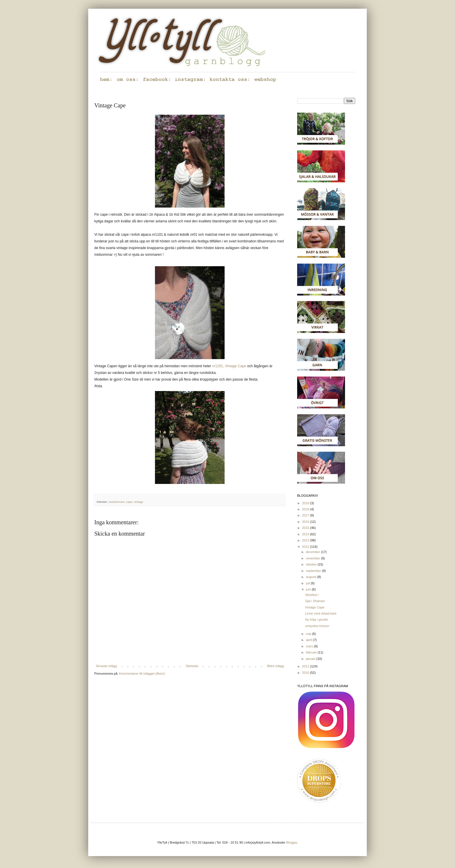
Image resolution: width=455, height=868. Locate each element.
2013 (306, 540)
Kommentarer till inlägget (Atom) (142, 673)
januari (311, 659)
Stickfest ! (312, 595)
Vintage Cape (315, 607)
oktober (312, 564)
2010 (306, 673)
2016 (306, 522)
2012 (306, 547)
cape (129, 502)
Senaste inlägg (106, 666)
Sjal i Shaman (315, 601)
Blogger (292, 842)
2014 (306, 534)
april (309, 640)
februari (312, 652)
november (313, 558)
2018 (306, 509)
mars (310, 646)
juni (309, 589)
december (313, 552)
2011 (306, 666)
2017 (306, 515)
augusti (312, 577)
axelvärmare (117, 502)
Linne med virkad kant (321, 613)
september (314, 571)
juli (308, 583)
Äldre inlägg (275, 666)
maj (309, 634)
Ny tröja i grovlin (316, 620)
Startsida (192, 666)
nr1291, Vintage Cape (229, 366)
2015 (306, 528)
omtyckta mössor (317, 626)
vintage (138, 502)
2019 (306, 503)
